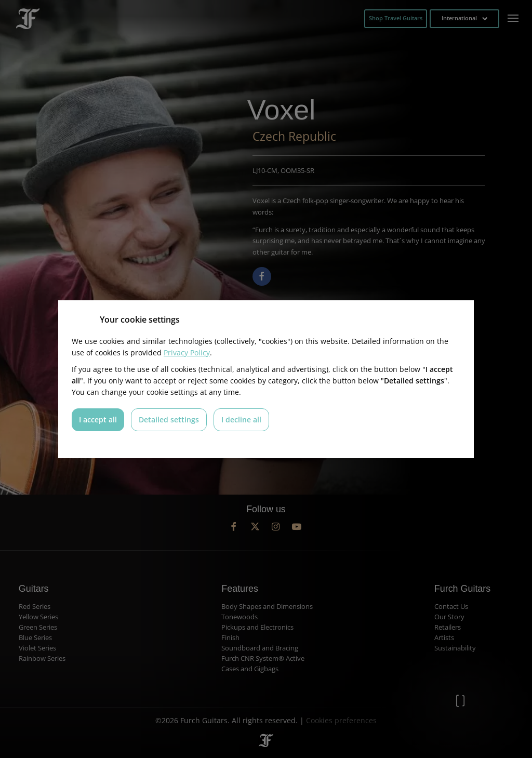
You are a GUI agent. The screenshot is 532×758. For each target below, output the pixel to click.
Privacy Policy (187, 353)
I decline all (241, 420)
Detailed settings (169, 420)
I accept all (98, 420)
